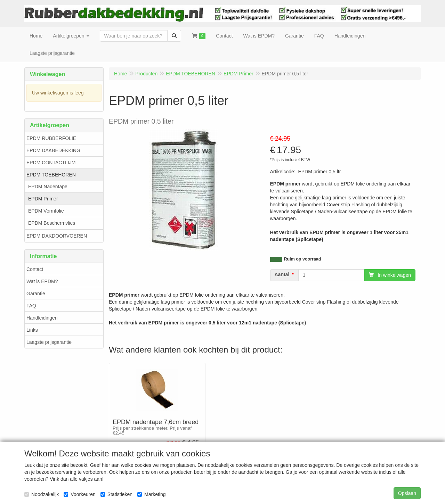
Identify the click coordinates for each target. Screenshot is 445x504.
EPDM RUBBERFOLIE (51, 138)
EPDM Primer (43, 199)
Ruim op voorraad (303, 259)
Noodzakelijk (42, 494)
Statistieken (116, 494)
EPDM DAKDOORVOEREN (57, 236)
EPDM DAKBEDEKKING (53, 150)
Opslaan (407, 493)
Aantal (282, 274)
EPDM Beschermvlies (52, 223)
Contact (35, 269)
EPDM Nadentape (48, 187)
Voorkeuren (80, 494)
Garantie (36, 294)
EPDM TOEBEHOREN (51, 175)
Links (32, 330)
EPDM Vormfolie (46, 211)
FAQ (31, 306)
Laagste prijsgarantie (49, 342)
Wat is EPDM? (42, 281)
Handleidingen (42, 318)
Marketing (151, 494)
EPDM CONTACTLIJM (51, 163)
